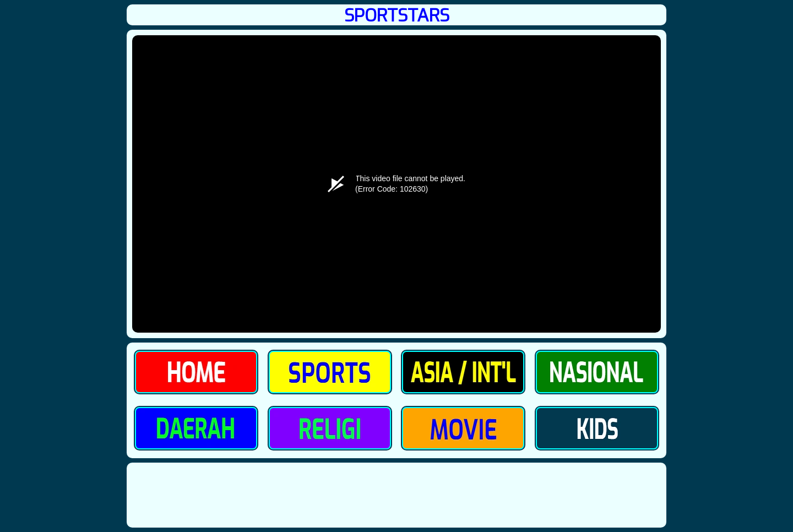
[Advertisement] (397, 495)
